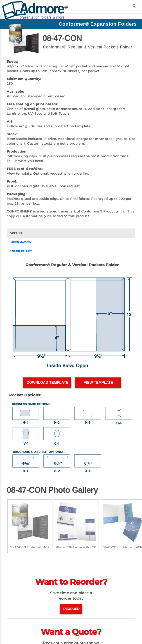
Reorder (71, 609)
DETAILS (16, 233)
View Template (98, 383)
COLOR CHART (20, 251)
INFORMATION (20, 242)
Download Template (47, 383)
